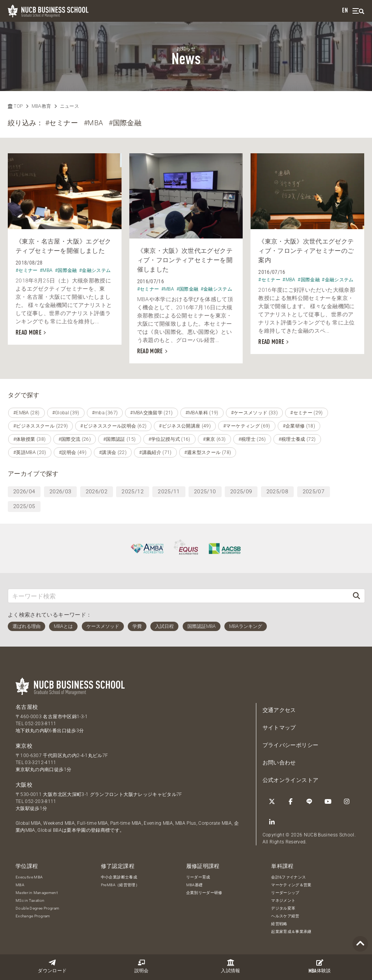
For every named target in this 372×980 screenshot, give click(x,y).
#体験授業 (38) (30, 439)
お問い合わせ (279, 763)
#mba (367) (105, 413)
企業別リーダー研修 (204, 893)
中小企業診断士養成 (119, 877)
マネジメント (283, 900)
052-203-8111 (41, 724)
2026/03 (60, 491)
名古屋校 (27, 707)
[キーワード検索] (178, 596)
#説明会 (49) (73, 452)
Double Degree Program (37, 908)
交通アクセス (279, 710)
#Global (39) (66, 413)
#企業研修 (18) (299, 426)
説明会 (142, 966)
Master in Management (37, 893)
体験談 (320, 966)
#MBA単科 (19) (202, 413)
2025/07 (314, 491)
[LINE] (309, 801)
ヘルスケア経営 (285, 916)
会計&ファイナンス (288, 877)
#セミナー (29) (307, 413)
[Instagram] (347, 801)
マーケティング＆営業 (291, 885)
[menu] (358, 11)
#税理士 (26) (252, 439)
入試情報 (230, 966)
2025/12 (132, 491)
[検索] (356, 596)
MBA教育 (41, 106)
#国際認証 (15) (120, 439)
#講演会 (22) (113, 452)
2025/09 (241, 491)
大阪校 (24, 785)
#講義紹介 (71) (155, 452)
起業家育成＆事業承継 (291, 932)
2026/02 (97, 491)
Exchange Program (33, 916)
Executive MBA (29, 877)
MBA (20, 885)
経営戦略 (279, 924)
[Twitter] (272, 801)
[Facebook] (291, 801)
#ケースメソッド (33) (255, 413)
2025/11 (169, 491)
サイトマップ (279, 728)
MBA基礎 (195, 885)
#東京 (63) (214, 439)
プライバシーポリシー (291, 745)
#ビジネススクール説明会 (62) (113, 426)
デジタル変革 (283, 908)
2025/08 (277, 491)
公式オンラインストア (291, 780)
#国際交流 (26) (75, 439)
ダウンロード (52, 966)
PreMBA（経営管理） (120, 885)
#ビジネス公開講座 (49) (185, 426)
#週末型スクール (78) (208, 452)
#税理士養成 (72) (297, 439)
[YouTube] (328, 801)
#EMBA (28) (26, 413)
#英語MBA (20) (30, 452)
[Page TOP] (360, 944)
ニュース (70, 106)
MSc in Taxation (30, 900)
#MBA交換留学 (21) (152, 413)
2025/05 (24, 506)
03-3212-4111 (41, 763)
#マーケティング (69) (247, 426)
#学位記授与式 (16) (169, 439)
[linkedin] (272, 822)
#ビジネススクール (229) (41, 426)
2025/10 (205, 491)
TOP (15, 106)
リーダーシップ (285, 893)
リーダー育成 (198, 877)
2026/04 (24, 491)
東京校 (24, 746)
